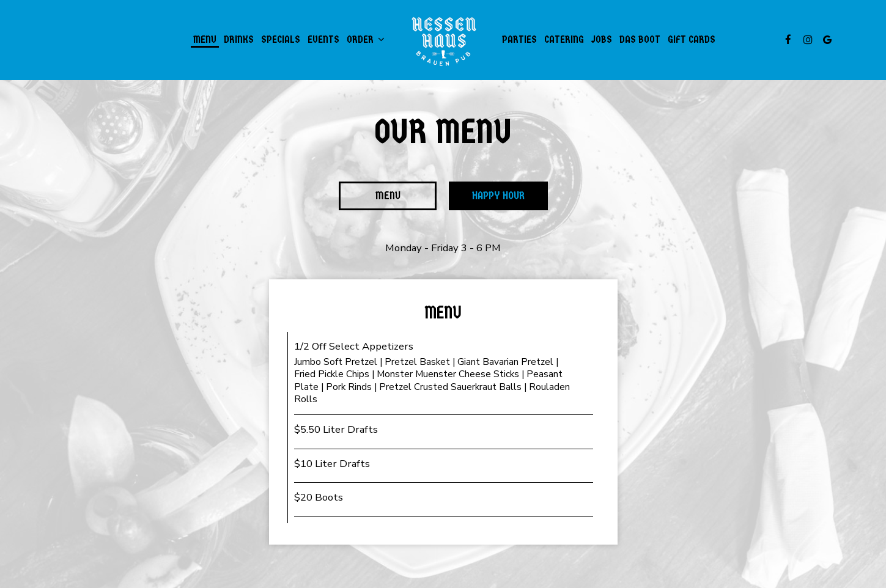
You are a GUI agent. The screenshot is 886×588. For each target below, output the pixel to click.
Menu (205, 39)
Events (323, 39)
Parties (519, 39)
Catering (564, 39)
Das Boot (640, 39)
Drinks (239, 39)
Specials (281, 39)
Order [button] (366, 39)
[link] (443, 40)
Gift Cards (692, 39)
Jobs (602, 39)
